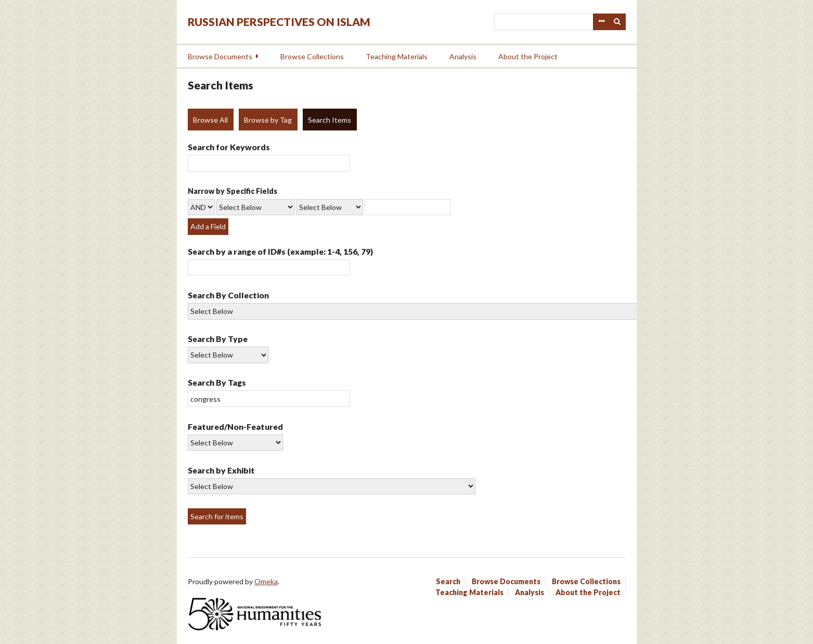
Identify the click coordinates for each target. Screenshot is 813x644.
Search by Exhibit (221, 470)
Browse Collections (312, 56)
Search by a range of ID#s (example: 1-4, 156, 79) (280, 251)
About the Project (528, 56)
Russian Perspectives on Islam (279, 22)
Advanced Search (601, 22)
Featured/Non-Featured (235, 426)
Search (617, 22)
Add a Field (208, 226)
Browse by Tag (268, 120)
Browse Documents (220, 56)
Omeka (266, 581)
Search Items (330, 120)
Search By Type (218, 339)
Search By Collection (228, 295)
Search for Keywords (229, 147)
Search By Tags (217, 382)
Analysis (463, 56)
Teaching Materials (397, 56)
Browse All (210, 120)
